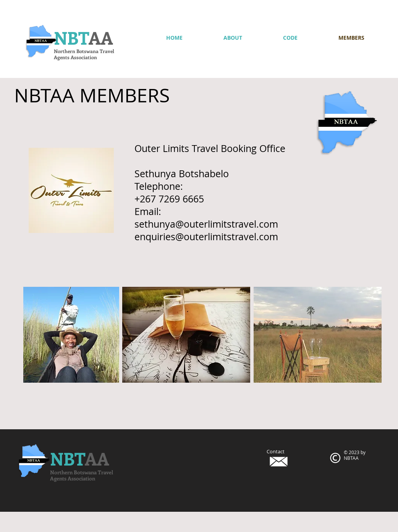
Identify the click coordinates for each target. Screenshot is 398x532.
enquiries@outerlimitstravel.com (206, 237)
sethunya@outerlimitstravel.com (206, 224)
